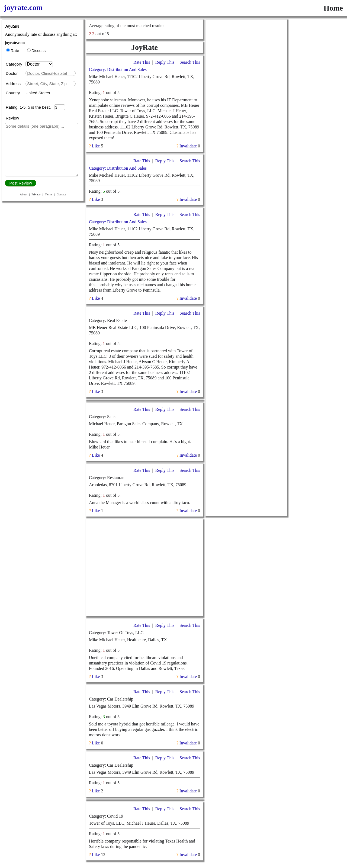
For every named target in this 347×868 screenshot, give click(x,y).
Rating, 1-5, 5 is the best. (30, 107)
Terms (49, 194)
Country (13, 93)
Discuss (36, 51)
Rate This (142, 62)
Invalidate (188, 146)
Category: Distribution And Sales (118, 70)
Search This (190, 62)
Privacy (36, 194)
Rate (13, 51)
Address (14, 84)
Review (12, 118)
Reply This (165, 62)
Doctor (12, 73)
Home (333, 8)
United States (38, 93)
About (24, 194)
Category (15, 64)
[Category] (39, 64)
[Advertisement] (144, 568)
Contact (61, 194)
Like (96, 146)
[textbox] (51, 73)
